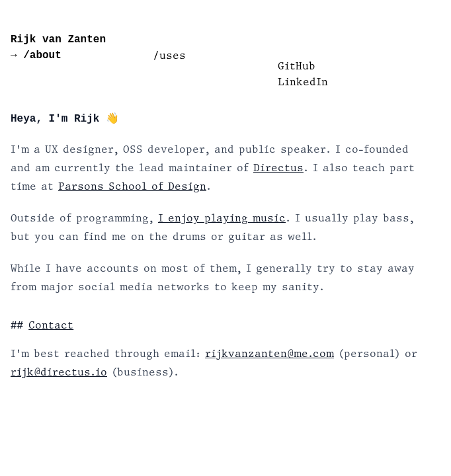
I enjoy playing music (222, 218)
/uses (169, 55)
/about (39, 56)
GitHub (297, 66)
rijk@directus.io (59, 372)
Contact (51, 326)
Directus (278, 168)
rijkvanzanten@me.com (269, 353)
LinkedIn (303, 82)
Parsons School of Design (132, 186)
